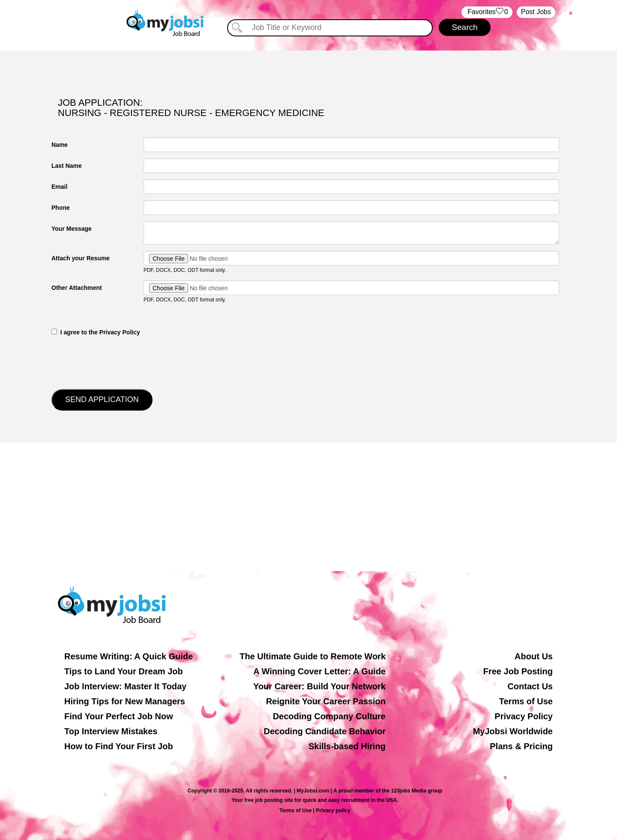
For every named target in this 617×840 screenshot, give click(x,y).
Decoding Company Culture (329, 716)
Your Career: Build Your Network (319, 686)
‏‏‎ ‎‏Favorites (487, 12)
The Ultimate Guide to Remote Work (313, 656)
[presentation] (117, 362)
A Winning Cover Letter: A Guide (319, 671)
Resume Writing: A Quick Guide (129, 656)
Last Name (67, 166)
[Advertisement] (308, 507)
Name (60, 145)
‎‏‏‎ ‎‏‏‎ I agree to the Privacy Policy (96, 332)
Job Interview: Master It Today (125, 686)
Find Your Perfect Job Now (119, 716)
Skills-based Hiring (347, 746)
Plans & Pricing (521, 746)
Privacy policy (333, 810)
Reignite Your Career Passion (326, 701)
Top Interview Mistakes (111, 731)
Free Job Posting (518, 671)
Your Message (72, 229)
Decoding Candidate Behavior (325, 731)
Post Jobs (536, 12)
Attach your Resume (81, 258)
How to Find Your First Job (119, 746)
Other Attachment (77, 288)
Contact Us (530, 686)
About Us (534, 656)
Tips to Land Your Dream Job (124, 671)
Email (59, 187)
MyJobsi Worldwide (513, 731)
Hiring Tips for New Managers (125, 701)
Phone (61, 208)
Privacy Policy (524, 716)
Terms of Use (526, 701)
